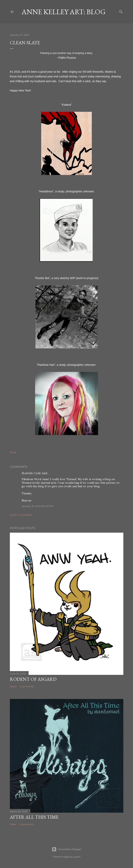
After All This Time (34, 817)
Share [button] (13, 452)
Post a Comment (21, 515)
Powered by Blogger (67, 849)
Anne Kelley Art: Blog (64, 12)
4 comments (27, 686)
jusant (77, 857)
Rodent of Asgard (33, 679)
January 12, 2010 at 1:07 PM (37, 506)
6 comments (27, 824)
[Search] (121, 11)
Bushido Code (31, 473)
